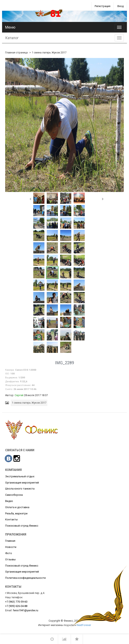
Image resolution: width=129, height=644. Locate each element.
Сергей (19, 395)
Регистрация (103, 6)
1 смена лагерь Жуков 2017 (49, 52)
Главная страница (16, 52)
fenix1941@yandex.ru (26, 610)
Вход (121, 6)
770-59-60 (16, 602)
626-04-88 (16, 606)
